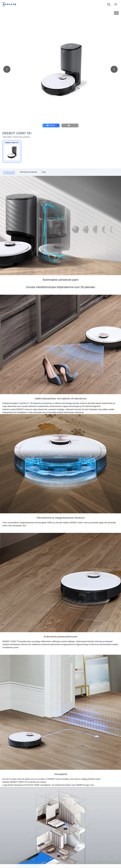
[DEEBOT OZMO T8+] (12, 151)
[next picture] (114, 69)
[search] (109, 4)
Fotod (51, 125)
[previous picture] (7, 69)
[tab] (9, 172)
